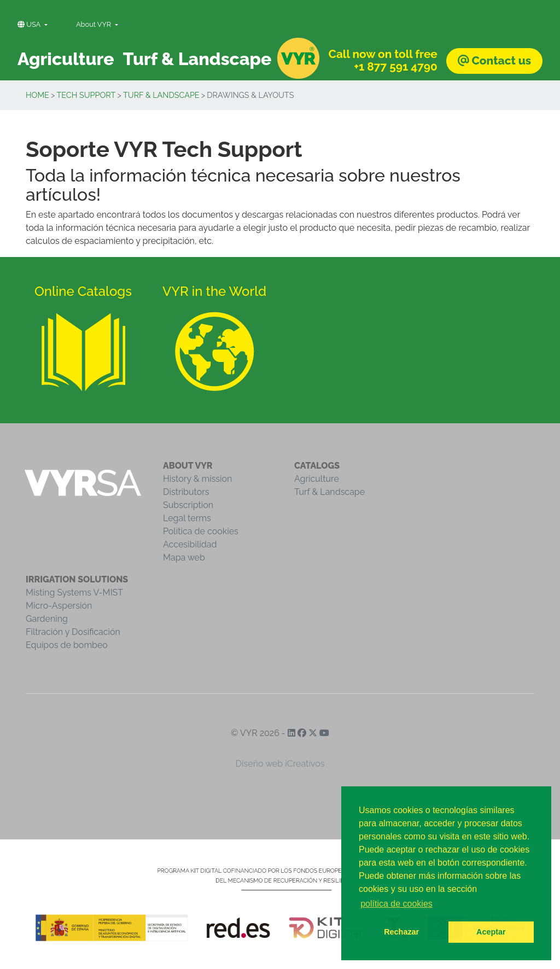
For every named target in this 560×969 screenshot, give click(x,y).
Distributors (186, 492)
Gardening (47, 619)
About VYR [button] (95, 24)
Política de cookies (201, 531)
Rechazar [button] (401, 932)
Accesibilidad (190, 544)
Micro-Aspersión (59, 606)
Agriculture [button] (66, 59)
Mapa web (184, 558)
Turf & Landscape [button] (197, 59)
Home (37, 95)
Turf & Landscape (161, 95)
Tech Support (86, 95)
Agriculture (317, 479)
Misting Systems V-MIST (74, 593)
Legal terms (187, 518)
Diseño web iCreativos (280, 764)
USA (30, 24)
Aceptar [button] (491, 932)
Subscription (188, 505)
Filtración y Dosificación (73, 632)
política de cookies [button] (396, 904)
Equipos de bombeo (67, 645)
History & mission (197, 479)
